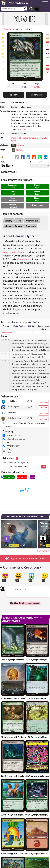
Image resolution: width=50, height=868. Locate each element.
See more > (43, 551)
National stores (14, 435)
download (20, 145)
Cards (11, 29)
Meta (19, 221)
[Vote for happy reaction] (18, 576)
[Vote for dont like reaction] (45, 576)
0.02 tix (37, 87)
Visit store (44, 402)
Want (9, 449)
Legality (9, 221)
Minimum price (9, 477)
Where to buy (32, 221)
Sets (9, 442)
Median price (22, 477)
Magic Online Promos (15, 252)
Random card (36, 95)
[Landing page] (4, 3)
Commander (24, 259)
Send (43, 467)
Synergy (18, 226)
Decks (8, 226)
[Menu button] (45, 5)
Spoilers (14, 95)
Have (9, 453)
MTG (4, 29)
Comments (31, 226)
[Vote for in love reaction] (5, 576)
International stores (16, 439)
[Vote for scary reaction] (32, 576)
